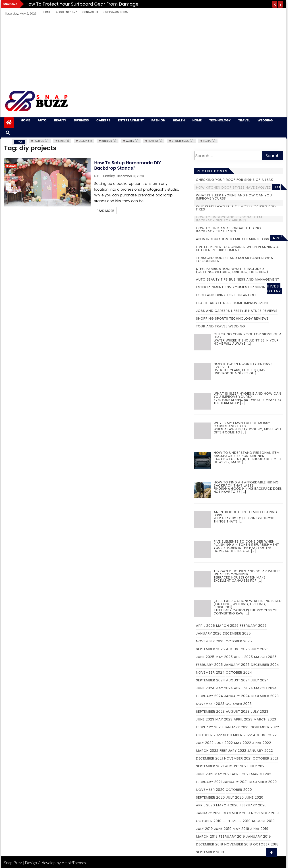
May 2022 (243, 743)
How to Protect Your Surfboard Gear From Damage (82, 4)
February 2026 (253, 626)
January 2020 (209, 813)
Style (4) (64, 141)
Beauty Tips (217, 279)
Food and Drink (211, 295)
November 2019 (265, 813)
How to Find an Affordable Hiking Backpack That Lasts (228, 230)
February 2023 (209, 727)
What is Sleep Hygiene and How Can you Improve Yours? (234, 197)
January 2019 (258, 836)
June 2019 (223, 829)
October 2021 (265, 758)
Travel (244, 120)
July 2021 (257, 766)
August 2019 (263, 821)
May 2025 (224, 657)
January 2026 (209, 633)
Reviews (11, 166)
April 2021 (241, 774)
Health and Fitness (214, 303)
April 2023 (243, 719)
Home (47, 12)
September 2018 (210, 852)
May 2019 (241, 829)
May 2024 (224, 688)
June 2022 (224, 743)
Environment (237, 287)
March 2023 (265, 719)
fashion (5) (41, 141)
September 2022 (237, 735)
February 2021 (209, 782)
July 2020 (235, 797)
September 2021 (210, 766)
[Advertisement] (143, 51)
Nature (255, 311)
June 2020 (254, 797)
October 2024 (239, 672)
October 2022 (209, 735)
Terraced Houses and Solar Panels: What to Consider (235, 259)
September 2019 (236, 821)
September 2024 (210, 680)
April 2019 (259, 829)
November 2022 (265, 727)
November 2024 (210, 672)
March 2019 (207, 836)
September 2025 (210, 649)
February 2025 (209, 665)
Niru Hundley (105, 176)
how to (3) (155, 141)
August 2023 (238, 711)
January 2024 (237, 696)
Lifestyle (239, 311)
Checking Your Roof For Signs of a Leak (234, 180)
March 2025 (265, 657)
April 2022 (262, 743)
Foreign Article (242, 295)
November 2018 (238, 844)
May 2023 (224, 719)
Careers (103, 120)
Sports (222, 318)
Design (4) (85, 141)
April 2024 (243, 688)
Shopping (205, 318)
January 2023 (237, 727)
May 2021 (223, 774)
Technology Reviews (249, 318)
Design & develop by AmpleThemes (55, 863)
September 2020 (210, 797)
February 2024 (209, 696)
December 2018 (209, 844)
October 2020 (239, 790)
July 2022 (205, 743)
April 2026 (205, 626)
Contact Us (90, 12)
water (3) (132, 141)
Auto (42, 120)
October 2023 (239, 704)
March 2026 (227, 626)
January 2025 (237, 665)
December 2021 (209, 758)
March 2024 (265, 688)
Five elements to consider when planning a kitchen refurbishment (237, 248)
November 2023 (210, 704)
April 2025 (243, 657)
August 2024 (238, 680)
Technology (220, 120)
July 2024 (260, 680)
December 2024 (265, 665)
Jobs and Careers (213, 311)
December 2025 (237, 633)
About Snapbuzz (66, 12)
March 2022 (207, 750)
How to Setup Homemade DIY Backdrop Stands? (128, 165)
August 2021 (236, 766)
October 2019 (209, 821)
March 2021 (262, 774)
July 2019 (204, 829)
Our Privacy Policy (116, 12)
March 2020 (227, 805)
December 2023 (265, 696)
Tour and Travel (212, 326)
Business (81, 120)
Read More (105, 211)
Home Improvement (251, 303)
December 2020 (263, 782)
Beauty (60, 120)
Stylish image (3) (183, 141)
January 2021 (235, 782)
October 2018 (266, 844)
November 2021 (238, 758)
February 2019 (232, 836)
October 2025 (239, 641)
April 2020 (205, 805)
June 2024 (205, 688)
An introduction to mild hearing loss (232, 239)
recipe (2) (209, 141)
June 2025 (205, 657)
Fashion (158, 120)
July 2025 (260, 649)
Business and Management (254, 279)
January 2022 (260, 750)
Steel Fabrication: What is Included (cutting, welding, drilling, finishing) (232, 270)
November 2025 (210, 641)
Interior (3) (109, 141)
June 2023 (205, 719)
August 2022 (265, 735)
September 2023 (210, 711)
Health (179, 120)
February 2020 (253, 805)
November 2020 (210, 790)
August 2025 (238, 649)
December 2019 (236, 813)
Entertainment (131, 120)
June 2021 (205, 774)
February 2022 (233, 750)
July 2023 (260, 711)
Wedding (265, 120)
